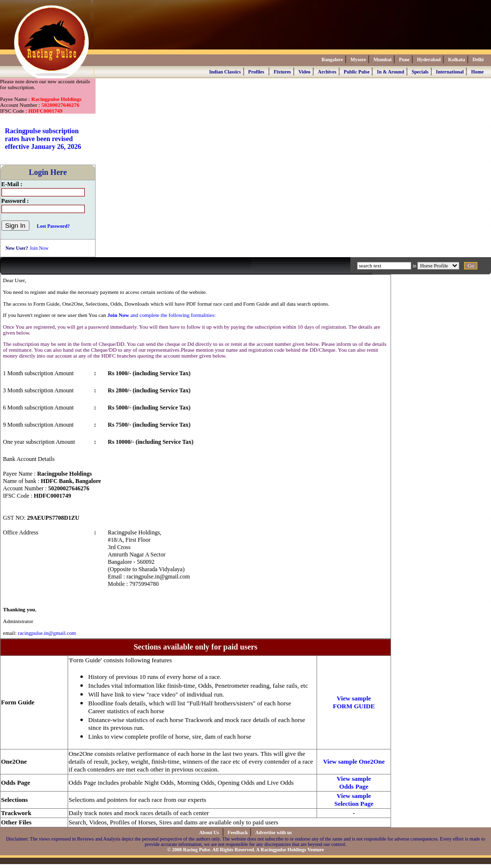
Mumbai (382, 60)
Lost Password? (53, 226)
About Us (210, 832)
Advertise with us (273, 832)
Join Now (39, 248)
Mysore (358, 60)
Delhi (478, 60)
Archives (327, 72)
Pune (404, 60)
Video (305, 72)
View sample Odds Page (354, 783)
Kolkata (457, 60)
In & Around (390, 72)
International (450, 72)
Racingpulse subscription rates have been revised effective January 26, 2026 (43, 139)
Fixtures (282, 72)
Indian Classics (225, 72)
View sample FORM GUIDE (354, 702)
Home (477, 72)
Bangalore (332, 60)
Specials (420, 72)
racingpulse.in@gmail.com (47, 633)
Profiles (257, 72)
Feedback (238, 832)
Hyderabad (429, 60)
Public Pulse (357, 72)
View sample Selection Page (354, 800)
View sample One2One (354, 761)
